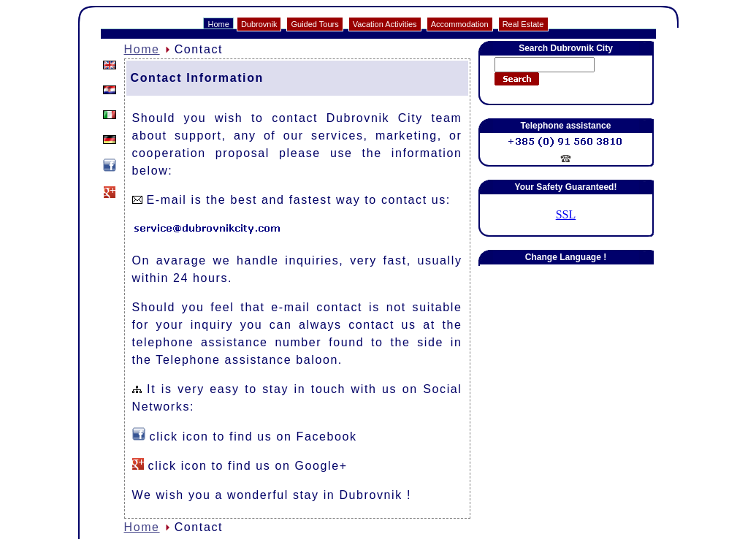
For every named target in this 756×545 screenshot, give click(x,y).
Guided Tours (314, 24)
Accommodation (460, 24)
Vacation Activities (385, 24)
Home (218, 24)
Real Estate (523, 24)
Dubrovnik (259, 24)
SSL (566, 214)
